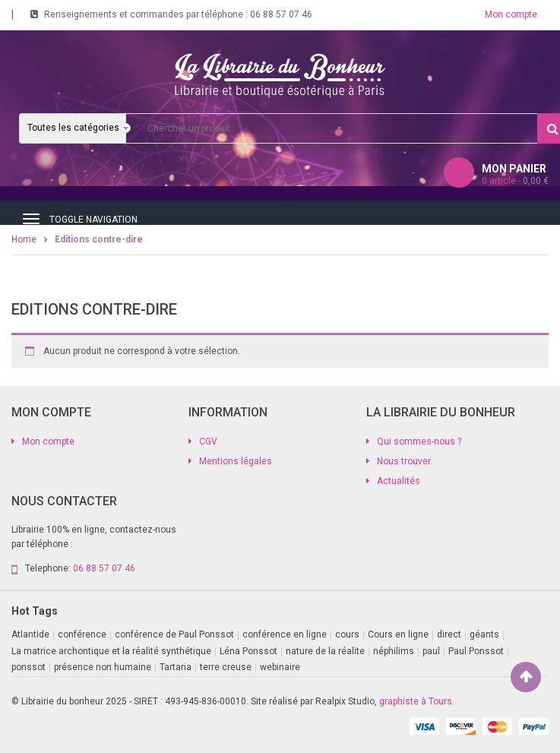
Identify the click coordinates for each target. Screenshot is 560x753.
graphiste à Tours (416, 701)
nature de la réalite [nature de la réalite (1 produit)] (325, 651)
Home (24, 239)
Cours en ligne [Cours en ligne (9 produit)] (398, 634)
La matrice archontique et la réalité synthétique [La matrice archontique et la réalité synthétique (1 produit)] (111, 651)
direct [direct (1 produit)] (449, 634)
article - (515, 181)
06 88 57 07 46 (281, 14)
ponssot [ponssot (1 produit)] (28, 667)
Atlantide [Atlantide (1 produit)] (30, 634)
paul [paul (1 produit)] (431, 651)
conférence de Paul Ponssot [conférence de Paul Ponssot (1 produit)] (174, 634)
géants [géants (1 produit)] (484, 634)
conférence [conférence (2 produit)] (82, 634)
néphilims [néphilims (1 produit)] (394, 651)
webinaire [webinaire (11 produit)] (280, 667)
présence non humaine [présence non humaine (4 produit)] (103, 667)
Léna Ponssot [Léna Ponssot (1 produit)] (248, 651)
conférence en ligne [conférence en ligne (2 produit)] (285, 634)
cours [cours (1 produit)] (347, 634)
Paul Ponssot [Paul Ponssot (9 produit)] (476, 651)
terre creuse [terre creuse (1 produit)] (226, 667)
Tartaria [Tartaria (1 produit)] (176, 667)
